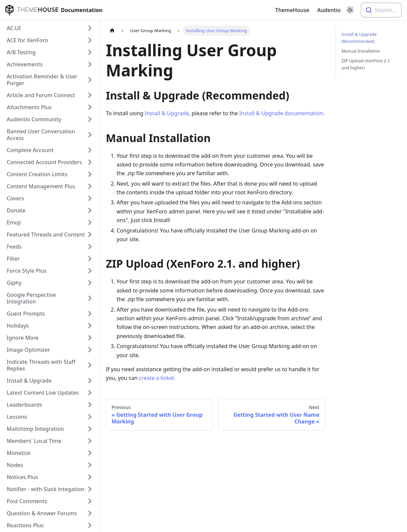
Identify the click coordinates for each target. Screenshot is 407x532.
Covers (15, 198)
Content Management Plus (41, 186)
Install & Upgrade (29, 381)
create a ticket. (157, 378)
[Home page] (112, 31)
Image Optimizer (28, 350)
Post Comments (27, 501)
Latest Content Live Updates (43, 393)
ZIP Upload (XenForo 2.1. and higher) (366, 64)
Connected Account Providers (44, 162)
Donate (16, 210)
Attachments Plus (29, 107)
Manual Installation (361, 51)
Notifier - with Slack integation (46, 489)
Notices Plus (22, 477)
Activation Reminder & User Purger (42, 80)
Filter (13, 259)
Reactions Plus (25, 525)
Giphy (14, 283)
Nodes (15, 465)
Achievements (25, 64)
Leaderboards (24, 405)
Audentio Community (34, 119)
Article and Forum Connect (41, 95)
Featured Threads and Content (46, 235)
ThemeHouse (292, 10)
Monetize (19, 453)
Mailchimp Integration (35, 429)
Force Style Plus (27, 271)
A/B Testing (21, 52)
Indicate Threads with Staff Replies (41, 365)
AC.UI (14, 28)
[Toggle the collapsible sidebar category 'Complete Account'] (90, 150)
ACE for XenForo (27, 40)
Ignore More (23, 338)
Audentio (329, 10)
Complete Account (30, 150)
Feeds (14, 247)
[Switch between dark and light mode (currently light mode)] (350, 10)
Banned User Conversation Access (41, 135)
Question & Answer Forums (42, 513)
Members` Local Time (34, 441)
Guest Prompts (26, 314)
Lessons (17, 417)
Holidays (18, 326)
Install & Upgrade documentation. (282, 113)
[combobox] (381, 10)
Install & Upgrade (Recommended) (359, 38)
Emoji (14, 222)
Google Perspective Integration (31, 298)
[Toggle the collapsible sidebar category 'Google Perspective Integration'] (90, 298)
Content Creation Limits (37, 174)
